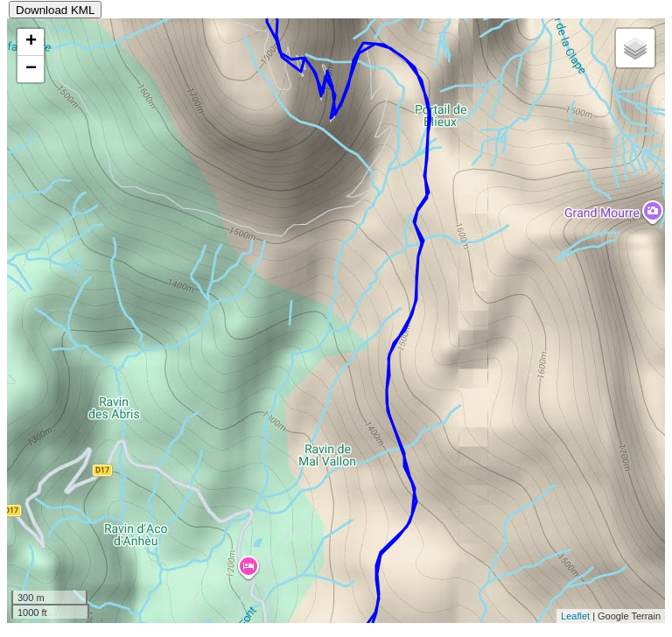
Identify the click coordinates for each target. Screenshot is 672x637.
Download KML (55, 10)
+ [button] (31, 42)
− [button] (31, 69)
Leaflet (575, 616)
